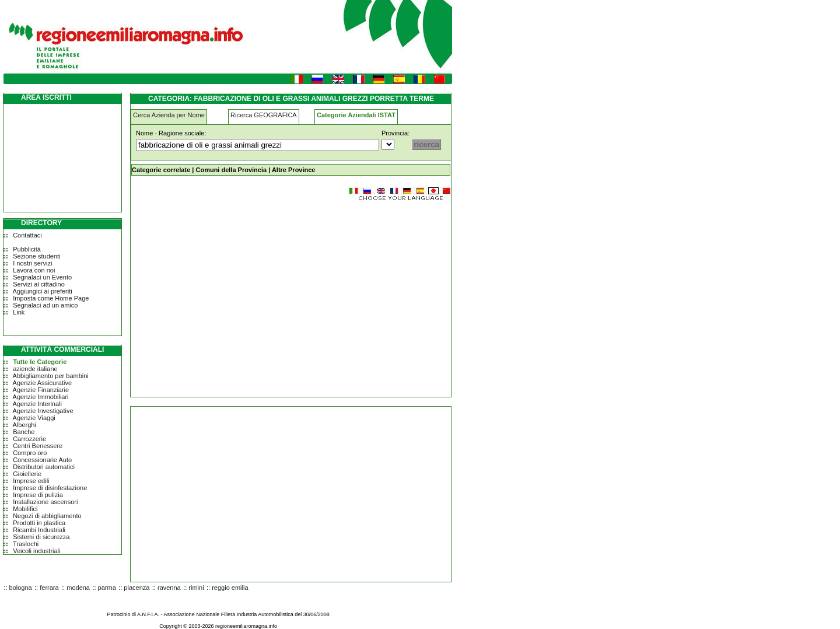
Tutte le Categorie (40, 362)
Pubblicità (27, 249)
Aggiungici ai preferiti (43, 291)
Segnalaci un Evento (42, 277)
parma (107, 588)
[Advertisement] (229, 294)
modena (78, 588)
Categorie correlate (161, 170)
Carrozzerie (29, 439)
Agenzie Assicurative (43, 383)
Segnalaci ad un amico (45, 305)
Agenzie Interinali (37, 404)
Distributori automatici (44, 467)
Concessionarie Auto (42, 460)
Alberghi (24, 425)
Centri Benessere (38, 446)
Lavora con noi (34, 270)
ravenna (169, 588)
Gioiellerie (27, 474)
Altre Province (294, 170)
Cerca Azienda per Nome (169, 115)
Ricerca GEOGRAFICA (264, 115)
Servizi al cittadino (39, 284)
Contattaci (27, 235)
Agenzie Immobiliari (41, 397)
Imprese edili (31, 481)
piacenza (136, 588)
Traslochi (26, 544)
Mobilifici (25, 509)
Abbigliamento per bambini (51, 376)
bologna (21, 588)
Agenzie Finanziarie (41, 390)
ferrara (49, 588)
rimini (196, 588)
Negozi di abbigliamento (47, 516)
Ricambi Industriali (39, 530)
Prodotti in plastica (39, 523)
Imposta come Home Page (51, 298)
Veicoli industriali (36, 551)
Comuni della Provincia (231, 170)
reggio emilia (230, 588)
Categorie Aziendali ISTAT (356, 115)
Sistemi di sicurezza (41, 537)
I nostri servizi (32, 263)
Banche (24, 432)
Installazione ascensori (45, 502)
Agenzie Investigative (43, 411)
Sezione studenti (36, 256)
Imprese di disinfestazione (50, 488)
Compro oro (30, 453)
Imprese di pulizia (38, 495)
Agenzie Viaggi (34, 418)
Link (19, 312)
